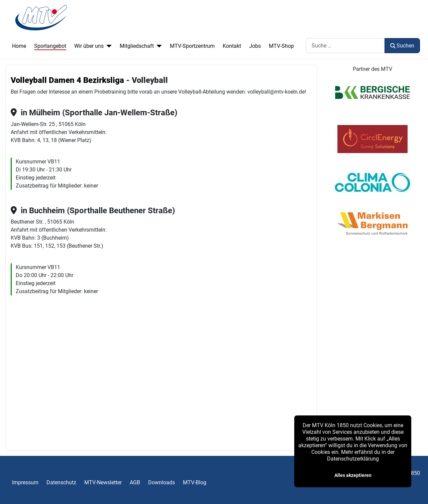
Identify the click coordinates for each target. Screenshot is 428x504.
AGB (135, 482)
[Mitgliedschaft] (158, 46)
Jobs (255, 46)
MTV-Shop (281, 46)
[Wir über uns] (108, 46)
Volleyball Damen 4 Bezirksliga (67, 80)
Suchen (402, 46)
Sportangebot (50, 46)
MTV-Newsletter (103, 482)
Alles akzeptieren (353, 475)
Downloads (162, 482)
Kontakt (232, 46)
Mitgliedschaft (137, 46)
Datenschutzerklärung (353, 459)
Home (19, 46)
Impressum (25, 482)
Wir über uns (89, 46)
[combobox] (345, 46)
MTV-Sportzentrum (192, 46)
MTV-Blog (195, 482)
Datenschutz (61, 482)
